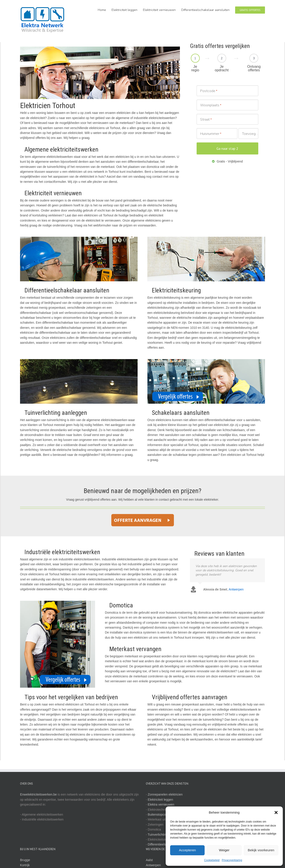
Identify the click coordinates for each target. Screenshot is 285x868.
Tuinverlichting (158, 835)
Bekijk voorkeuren (261, 850)
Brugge (25, 860)
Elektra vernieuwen (161, 804)
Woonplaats (211, 105)
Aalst (149, 860)
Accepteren (187, 850)
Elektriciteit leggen (161, 800)
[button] (276, 812)
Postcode (209, 91)
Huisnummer (211, 134)
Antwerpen (153, 865)
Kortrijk (25, 865)
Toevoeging (250, 134)
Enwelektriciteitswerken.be (38, 794)
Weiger (224, 850)
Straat (206, 120)
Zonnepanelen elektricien (165, 794)
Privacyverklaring (232, 860)
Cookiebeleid (212, 860)
